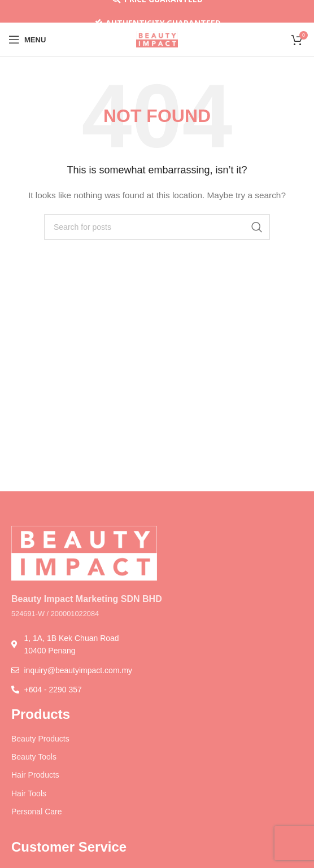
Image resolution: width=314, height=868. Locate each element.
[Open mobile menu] (27, 40)
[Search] (157, 227)
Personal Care (37, 812)
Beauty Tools (34, 757)
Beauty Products (40, 739)
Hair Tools (29, 793)
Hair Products (35, 775)
